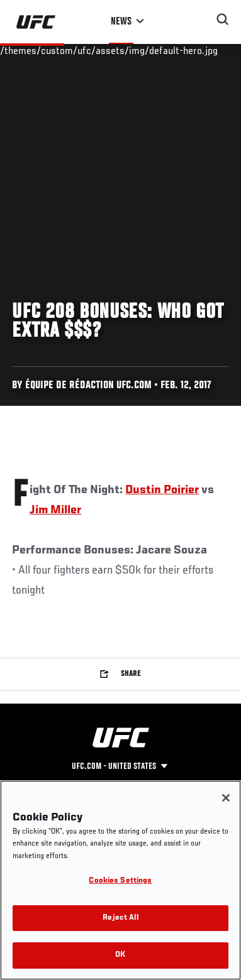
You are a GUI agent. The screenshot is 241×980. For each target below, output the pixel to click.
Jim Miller (55, 510)
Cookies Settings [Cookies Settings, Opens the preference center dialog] (120, 881)
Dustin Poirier (162, 490)
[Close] (226, 798)
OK (120, 955)
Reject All (120, 918)
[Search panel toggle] (223, 19)
